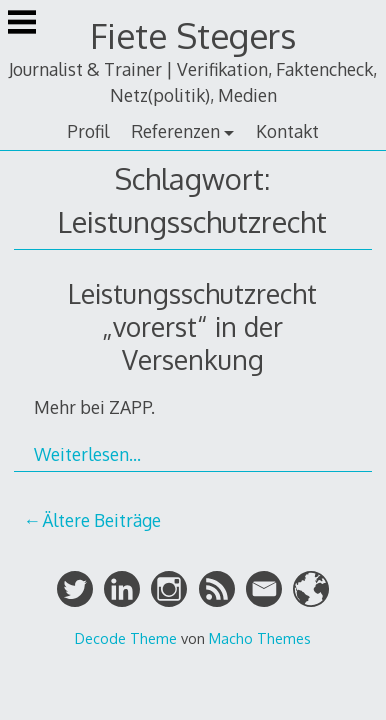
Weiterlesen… (87, 454)
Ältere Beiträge (101, 520)
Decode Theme (126, 638)
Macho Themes (260, 638)
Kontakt (287, 131)
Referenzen (175, 131)
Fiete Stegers (193, 35)
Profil (88, 131)
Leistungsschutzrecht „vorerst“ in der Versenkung (192, 326)
